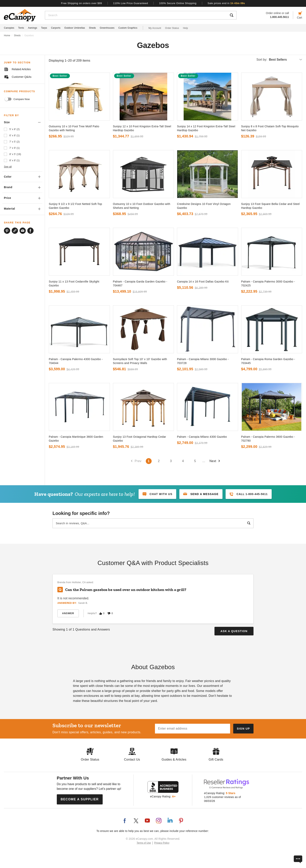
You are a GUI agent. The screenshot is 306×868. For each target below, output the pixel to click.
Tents (21, 28)
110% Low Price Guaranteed (131, 3)
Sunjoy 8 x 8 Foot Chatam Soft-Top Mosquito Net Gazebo (270, 128)
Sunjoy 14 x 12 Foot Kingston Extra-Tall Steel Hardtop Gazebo (206, 128)
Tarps (44, 28)
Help (185, 28)
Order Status (172, 28)
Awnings (32, 28)
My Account (155, 28)
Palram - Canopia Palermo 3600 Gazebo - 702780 (268, 439)
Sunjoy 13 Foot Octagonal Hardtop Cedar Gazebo (140, 439)
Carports (56, 28)
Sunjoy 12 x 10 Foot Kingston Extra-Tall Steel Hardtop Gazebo (142, 128)
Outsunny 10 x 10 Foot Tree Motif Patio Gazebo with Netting (74, 128)
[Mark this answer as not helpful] (109, 613)
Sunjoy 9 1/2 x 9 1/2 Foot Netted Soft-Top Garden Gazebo (75, 206)
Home (7, 35)
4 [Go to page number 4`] (183, 461)
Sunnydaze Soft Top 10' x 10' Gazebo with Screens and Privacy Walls (140, 361)
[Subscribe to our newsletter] (243, 729)
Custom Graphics (128, 28)
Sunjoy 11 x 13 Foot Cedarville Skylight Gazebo (74, 283)
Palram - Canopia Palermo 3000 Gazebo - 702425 (268, 283)
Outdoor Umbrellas (75, 28)
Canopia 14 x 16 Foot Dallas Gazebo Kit (203, 282)
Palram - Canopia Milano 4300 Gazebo (202, 437)
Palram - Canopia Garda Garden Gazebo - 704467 (140, 283)
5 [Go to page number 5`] (195, 461)
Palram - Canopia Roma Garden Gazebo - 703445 (268, 361)
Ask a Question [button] (234, 631)
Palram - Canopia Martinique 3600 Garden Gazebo (76, 439)
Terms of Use (144, 843)
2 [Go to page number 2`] (159, 461)
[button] (201, 494)
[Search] (136, 15)
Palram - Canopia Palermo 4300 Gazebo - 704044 (76, 361)
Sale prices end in (226, 3)
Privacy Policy (162, 843)
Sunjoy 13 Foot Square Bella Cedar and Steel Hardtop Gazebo (270, 206)
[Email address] (193, 729)
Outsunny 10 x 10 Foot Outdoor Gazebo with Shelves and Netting (142, 206)
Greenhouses (107, 28)
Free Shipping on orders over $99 (82, 3)
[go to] (79, 97)
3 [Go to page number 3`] (171, 461)
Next (215, 461)
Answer (68, 613)
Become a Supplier (80, 799)
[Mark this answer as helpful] (101, 613)
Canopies (9, 28)
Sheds (93, 28)
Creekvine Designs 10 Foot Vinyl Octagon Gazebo (204, 206)
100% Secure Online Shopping (178, 3)
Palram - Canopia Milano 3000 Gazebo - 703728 (203, 361)
